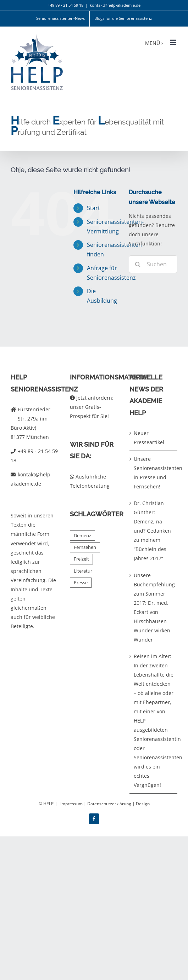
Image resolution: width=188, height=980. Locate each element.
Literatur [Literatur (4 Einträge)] (83, 571)
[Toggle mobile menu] (174, 42)
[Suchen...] (153, 264)
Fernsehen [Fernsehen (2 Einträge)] (85, 547)
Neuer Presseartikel (149, 438)
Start (93, 208)
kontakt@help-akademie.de (115, 5)
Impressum (71, 804)
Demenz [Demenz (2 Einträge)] (82, 536)
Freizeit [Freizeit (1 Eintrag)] (81, 559)
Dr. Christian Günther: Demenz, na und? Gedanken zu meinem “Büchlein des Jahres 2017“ (152, 531)
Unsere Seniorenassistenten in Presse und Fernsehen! (154, 473)
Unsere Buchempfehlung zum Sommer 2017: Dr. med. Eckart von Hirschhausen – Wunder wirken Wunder (154, 607)
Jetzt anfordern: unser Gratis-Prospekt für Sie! (92, 407)
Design (143, 804)
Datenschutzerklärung (109, 804)
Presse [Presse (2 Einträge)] (81, 583)
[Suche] (138, 264)
